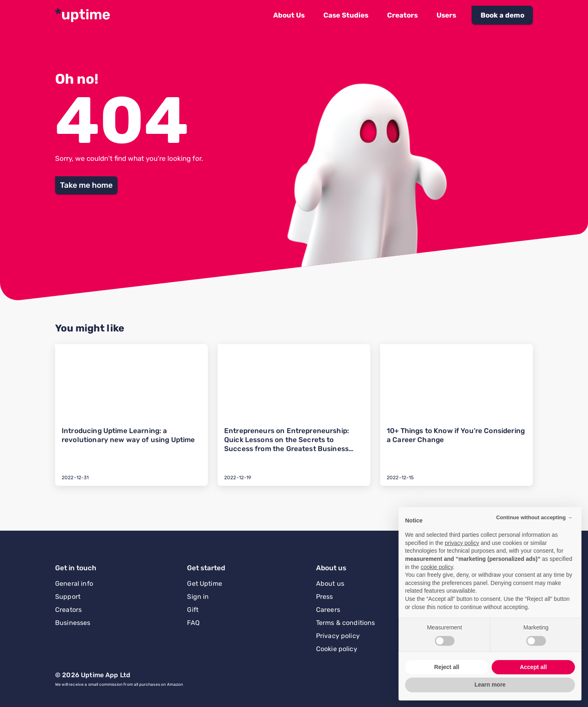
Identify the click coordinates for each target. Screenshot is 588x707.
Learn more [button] (490, 685)
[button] (289, 15)
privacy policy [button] (462, 543)
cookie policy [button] (437, 567)
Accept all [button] (533, 667)
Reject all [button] (447, 667)
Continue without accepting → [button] (534, 517)
